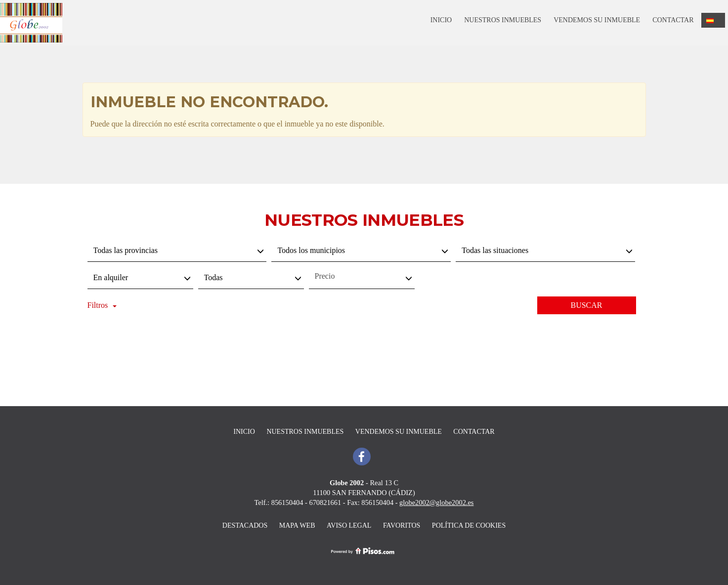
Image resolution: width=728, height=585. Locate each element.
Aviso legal (349, 525)
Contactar (673, 20)
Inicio (441, 20)
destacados (245, 525)
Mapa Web (297, 525)
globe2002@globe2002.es (436, 502)
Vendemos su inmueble (597, 20)
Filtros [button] (102, 305)
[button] (713, 20)
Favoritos (402, 525)
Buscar (586, 305)
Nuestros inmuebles (503, 20)
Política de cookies (469, 525)
